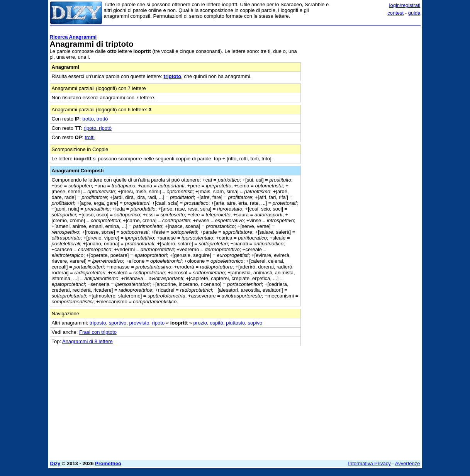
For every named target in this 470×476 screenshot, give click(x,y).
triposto (98, 323)
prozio (200, 323)
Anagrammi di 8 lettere (87, 341)
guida (414, 13)
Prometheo (108, 463)
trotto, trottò (95, 119)
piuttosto (235, 323)
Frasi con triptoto (98, 332)
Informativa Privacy (369, 463)
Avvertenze (408, 463)
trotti (90, 137)
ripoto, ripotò (98, 128)
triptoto (172, 76)
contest (395, 13)
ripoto (159, 323)
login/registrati (405, 5)
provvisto (139, 323)
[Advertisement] (363, 144)
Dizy (55, 463)
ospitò (216, 323)
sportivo (118, 323)
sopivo (255, 323)
